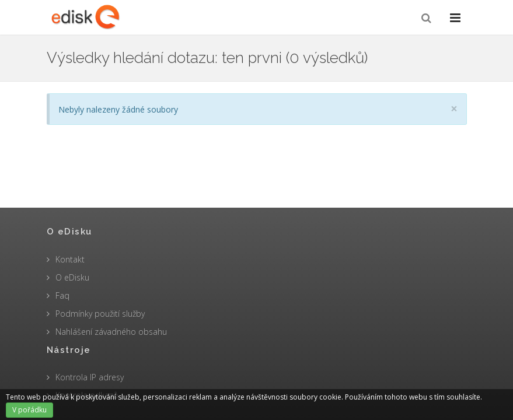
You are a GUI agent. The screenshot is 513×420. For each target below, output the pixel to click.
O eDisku (72, 277)
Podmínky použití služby (100, 314)
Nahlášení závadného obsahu (111, 332)
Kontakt (70, 259)
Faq (62, 295)
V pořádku (29, 410)
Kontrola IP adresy (90, 377)
